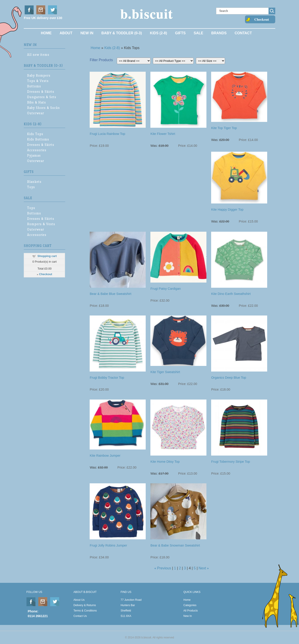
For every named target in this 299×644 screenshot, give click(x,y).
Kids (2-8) (158, 33)
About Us (79, 600)
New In (87, 33)
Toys (31, 187)
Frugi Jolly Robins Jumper (108, 545)
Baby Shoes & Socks (43, 108)
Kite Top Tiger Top (224, 128)
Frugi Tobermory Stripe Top (231, 462)
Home (46, 33)
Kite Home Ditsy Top (165, 462)
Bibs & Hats (37, 102)
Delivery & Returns (85, 605)
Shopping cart (47, 256)
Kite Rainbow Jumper (105, 456)
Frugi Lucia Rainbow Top (107, 134)
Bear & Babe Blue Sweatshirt (110, 294)
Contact (243, 33)
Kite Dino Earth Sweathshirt (231, 294)
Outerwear (36, 113)
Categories (190, 605)
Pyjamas (34, 155)
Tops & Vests (38, 81)
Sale (198, 33)
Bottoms (34, 86)
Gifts (180, 33)
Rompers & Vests (41, 224)
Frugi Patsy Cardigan (166, 289)
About (66, 33)
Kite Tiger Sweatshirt (165, 372)
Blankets (34, 182)
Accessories (37, 150)
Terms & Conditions (85, 611)
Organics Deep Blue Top (229, 378)
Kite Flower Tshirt (163, 134)
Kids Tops (35, 134)
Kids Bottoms (38, 139)
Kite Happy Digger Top (227, 210)
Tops (31, 208)
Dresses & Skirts (41, 92)
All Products (191, 611)
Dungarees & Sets (42, 97)
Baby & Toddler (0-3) (122, 33)
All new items (38, 55)
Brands (219, 33)
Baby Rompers (39, 75)
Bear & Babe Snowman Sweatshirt (175, 545)
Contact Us (80, 616)
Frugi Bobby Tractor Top (107, 378)
